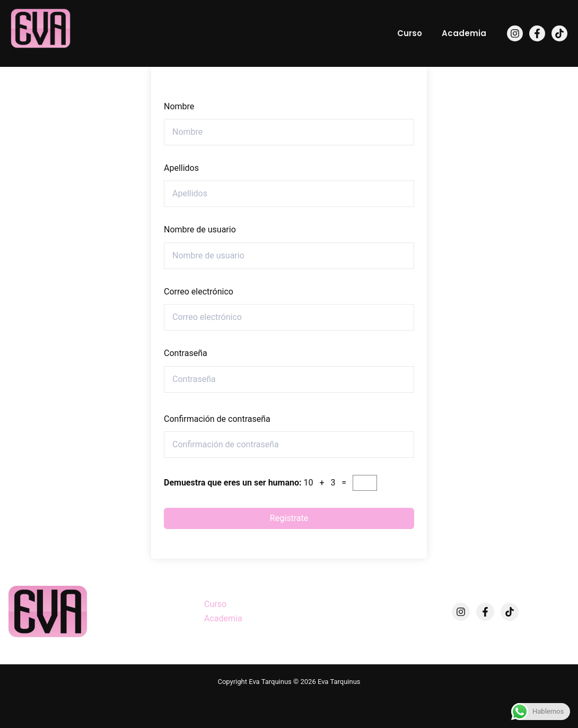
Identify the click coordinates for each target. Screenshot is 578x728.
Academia (466, 33)
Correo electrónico (199, 292)
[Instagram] (515, 33)
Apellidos (181, 168)
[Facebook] (537, 33)
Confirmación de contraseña (217, 419)
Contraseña (186, 353)
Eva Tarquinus (27, 55)
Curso (415, 33)
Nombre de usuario (200, 229)
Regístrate (289, 518)
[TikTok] (559, 33)
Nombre (179, 106)
